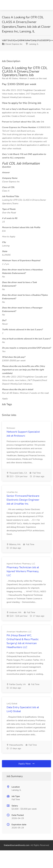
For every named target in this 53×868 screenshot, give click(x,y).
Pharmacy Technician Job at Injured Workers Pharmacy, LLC (23, 571)
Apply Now (27, 764)
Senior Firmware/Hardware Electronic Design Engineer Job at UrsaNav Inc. (23, 500)
